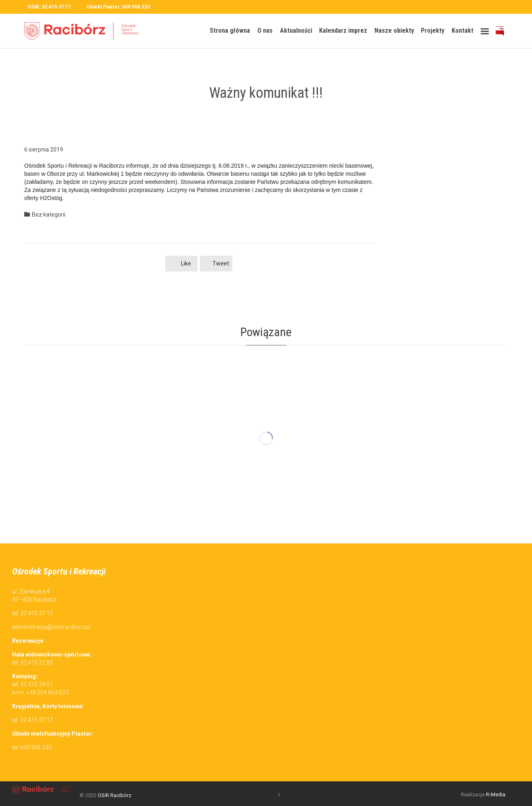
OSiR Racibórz (115, 795)
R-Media (496, 794)
